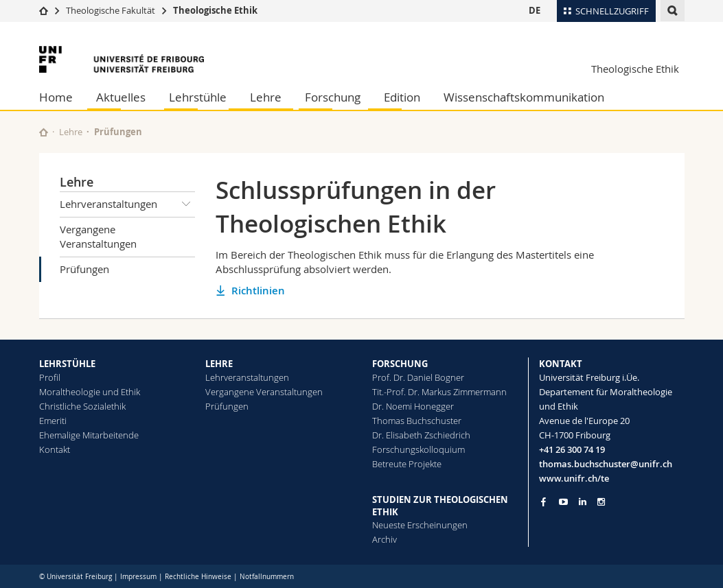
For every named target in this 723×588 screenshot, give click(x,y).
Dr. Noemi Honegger (413, 406)
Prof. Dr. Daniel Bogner (418, 377)
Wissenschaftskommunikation (524, 97)
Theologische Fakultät (111, 10)
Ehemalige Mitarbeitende (89, 435)
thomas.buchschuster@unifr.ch (606, 464)
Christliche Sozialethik (82, 406)
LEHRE (219, 364)
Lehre (266, 97)
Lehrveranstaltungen (128, 204)
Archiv (385, 539)
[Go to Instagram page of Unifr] (601, 502)
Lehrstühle (198, 97)
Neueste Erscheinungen (420, 525)
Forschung (333, 97)
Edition (402, 97)
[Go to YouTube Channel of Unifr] (563, 502)
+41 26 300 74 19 (572, 449)
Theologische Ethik (215, 10)
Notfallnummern (267, 577)
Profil (50, 377)
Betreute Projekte (407, 464)
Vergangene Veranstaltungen (98, 236)
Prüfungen (84, 269)
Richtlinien (258, 291)
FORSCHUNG (400, 364)
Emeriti (53, 421)
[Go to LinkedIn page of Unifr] (583, 502)
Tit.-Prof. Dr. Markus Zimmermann (439, 392)
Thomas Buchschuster (417, 421)
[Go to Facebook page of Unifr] (543, 502)
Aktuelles (121, 97)
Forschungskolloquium (418, 449)
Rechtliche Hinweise (198, 577)
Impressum (138, 577)
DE (535, 10)
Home (56, 97)
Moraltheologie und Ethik (90, 392)
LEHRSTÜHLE (67, 364)
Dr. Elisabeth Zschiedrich (421, 435)
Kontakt (55, 449)
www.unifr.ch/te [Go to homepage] (574, 478)
